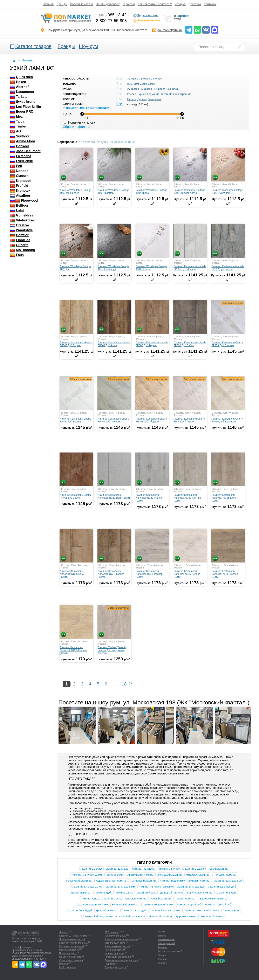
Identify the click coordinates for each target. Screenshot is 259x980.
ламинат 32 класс (117, 869)
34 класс (156, 79)
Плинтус (64, 964)
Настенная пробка (114, 950)
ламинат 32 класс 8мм (228, 881)
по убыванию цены (122, 142)
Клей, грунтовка (68, 967)
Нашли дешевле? (108, 4)
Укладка (180, 4)
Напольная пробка (69, 950)
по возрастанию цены (93, 142)
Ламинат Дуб (103, 893)
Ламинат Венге (232, 910)
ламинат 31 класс (91, 869)
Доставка (195, 4)
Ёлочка (132, 99)
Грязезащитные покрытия (118, 957)
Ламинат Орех (90, 899)
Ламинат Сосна (112, 899)
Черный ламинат (185, 899)
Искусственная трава (70, 957)
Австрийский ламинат (141, 875)
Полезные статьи (81, 4)
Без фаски (173, 89)
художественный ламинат (112, 881)
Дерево (142, 99)
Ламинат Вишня (227, 893)
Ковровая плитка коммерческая (121, 939)
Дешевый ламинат (172, 893)
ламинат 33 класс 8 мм (121, 887)
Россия (132, 94)
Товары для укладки (115, 967)
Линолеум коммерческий (72, 939)
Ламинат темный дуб (218, 905)
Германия (153, 94)
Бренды (62, 4)
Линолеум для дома (115, 936)
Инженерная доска (115, 953)
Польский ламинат (225, 875)
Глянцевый (155, 99)
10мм (143, 84)
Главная (48, 4)
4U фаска (159, 89)
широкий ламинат (200, 881)
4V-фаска (146, 89)
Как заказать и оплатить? (155, 4)
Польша (174, 94)
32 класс (133, 79)
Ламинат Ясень (147, 893)
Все (119, 104)
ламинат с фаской (195, 869)
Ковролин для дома (115, 943)
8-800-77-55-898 (111, 21)
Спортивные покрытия (71, 960)
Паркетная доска (68, 953)
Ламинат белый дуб (80, 910)
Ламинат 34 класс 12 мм (165, 910)
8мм (130, 84)
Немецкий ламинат (170, 875)
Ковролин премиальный (72, 946)
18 (124, 684)
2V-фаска (133, 89)
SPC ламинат (112, 932)
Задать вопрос (146, 16)
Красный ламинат (107, 910)
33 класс (144, 79)
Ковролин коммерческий (118, 946)
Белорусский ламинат (125, 905)
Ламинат (64, 932)
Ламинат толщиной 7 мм (93, 905)
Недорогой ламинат (214, 916)
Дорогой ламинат (187, 916)
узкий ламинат (219, 869)
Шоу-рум (88, 46)
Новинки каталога (79, 122)
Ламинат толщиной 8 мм (158, 905)
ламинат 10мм (115, 875)
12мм (151, 84)
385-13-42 (111, 15)
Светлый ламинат (136, 899)
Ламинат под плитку (172, 881)
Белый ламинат (81, 893)
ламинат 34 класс (169, 869)
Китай (164, 94)
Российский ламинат (79, 881)
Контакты (210, 4)
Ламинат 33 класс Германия (156, 887)
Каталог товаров (33, 46)
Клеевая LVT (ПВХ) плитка (73, 936)
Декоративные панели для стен (121, 960)
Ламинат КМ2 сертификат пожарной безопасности (114, 916)
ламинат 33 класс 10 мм (88, 887)
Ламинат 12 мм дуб (134, 910)
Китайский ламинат (198, 875)
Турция (142, 94)
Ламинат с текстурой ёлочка (201, 910)
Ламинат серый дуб (189, 905)
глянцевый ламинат (144, 881)
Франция (186, 94)
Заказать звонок (147, 21)
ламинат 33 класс (143, 869)
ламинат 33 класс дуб (191, 887)
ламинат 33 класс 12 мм (87, 875)
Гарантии (129, 4)
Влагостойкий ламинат (214, 899)
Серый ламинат (161, 899)
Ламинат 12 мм (124, 893)
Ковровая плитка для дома (73, 943)
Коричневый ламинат (200, 893)
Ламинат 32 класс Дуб (222, 887)
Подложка (110, 964)
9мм (136, 84)
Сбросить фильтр (76, 127)
